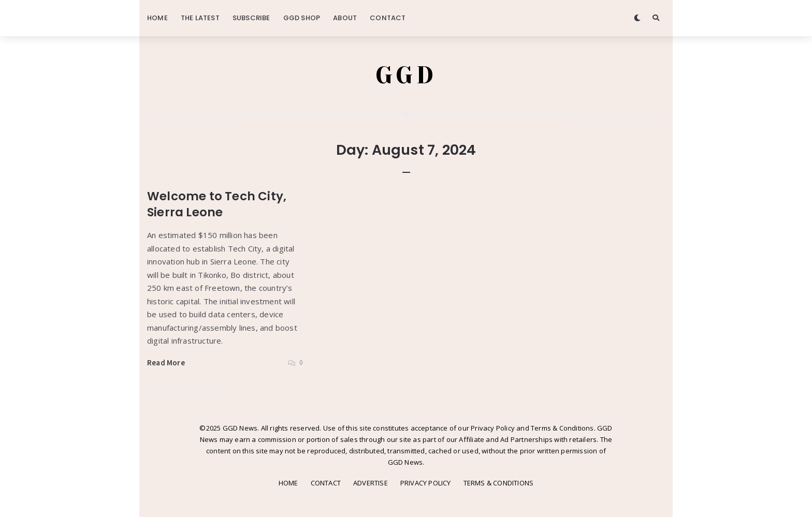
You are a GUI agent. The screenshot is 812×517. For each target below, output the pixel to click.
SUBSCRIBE (251, 18)
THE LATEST (200, 18)
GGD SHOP (302, 18)
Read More (166, 363)
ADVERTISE (371, 483)
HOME (157, 18)
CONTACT (388, 18)
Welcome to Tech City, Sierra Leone (217, 204)
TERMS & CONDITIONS (499, 483)
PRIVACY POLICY (426, 483)
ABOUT (345, 18)
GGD (406, 75)
